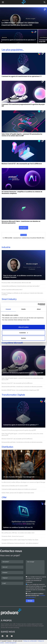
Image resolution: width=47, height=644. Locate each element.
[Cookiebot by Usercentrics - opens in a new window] (38, 304)
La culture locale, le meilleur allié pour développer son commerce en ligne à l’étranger (23, 482)
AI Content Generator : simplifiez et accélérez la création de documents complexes (22, 192)
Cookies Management (11, 643)
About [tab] (39, 309)
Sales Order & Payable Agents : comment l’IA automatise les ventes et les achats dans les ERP (22, 135)
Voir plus (24, 228)
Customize (24, 333)
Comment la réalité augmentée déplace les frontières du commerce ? (19, 489)
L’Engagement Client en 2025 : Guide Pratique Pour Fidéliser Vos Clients (20, 540)
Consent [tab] (8, 309)
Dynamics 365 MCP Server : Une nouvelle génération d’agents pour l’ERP (20, 390)
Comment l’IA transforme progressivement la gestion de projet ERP (23, 105)
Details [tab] (24, 309)
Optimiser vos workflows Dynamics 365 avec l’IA (18, 527)
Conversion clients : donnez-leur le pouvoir (13, 536)
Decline (24, 338)
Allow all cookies (24, 327)
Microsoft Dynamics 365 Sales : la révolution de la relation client (18, 533)
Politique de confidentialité (30, 641)
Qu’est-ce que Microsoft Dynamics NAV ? (12, 290)
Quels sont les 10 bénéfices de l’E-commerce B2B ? (15, 486)
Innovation (4, 38)
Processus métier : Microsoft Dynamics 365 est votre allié (16, 283)
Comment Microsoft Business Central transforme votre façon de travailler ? (21, 286)
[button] (45, 2)
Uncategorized (5, 20)
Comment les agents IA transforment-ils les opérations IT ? (22, 76)
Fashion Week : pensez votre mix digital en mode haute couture (18, 493)
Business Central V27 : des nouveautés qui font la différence (22, 164)
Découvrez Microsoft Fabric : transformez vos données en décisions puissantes (21, 222)
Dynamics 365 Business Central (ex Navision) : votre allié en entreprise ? (20, 543)
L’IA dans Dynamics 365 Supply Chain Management (19, 477)
